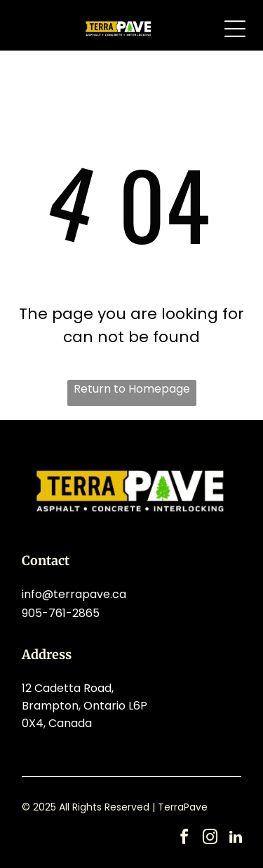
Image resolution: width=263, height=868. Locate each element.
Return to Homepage (132, 389)
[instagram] (210, 839)
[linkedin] (236, 839)
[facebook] (184, 839)
